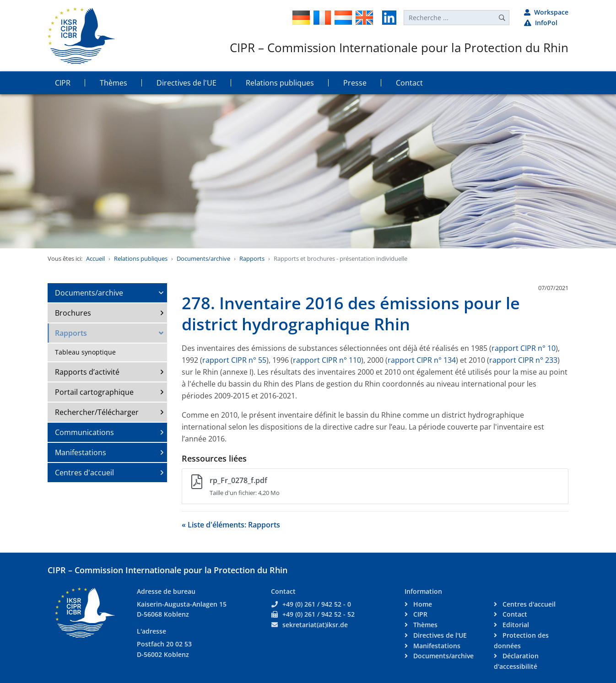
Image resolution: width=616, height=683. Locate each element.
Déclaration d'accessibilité (516, 661)
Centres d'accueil (84, 473)
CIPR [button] (63, 83)
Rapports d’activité (87, 372)
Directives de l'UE (439, 635)
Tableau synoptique (85, 352)
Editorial (515, 625)
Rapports (252, 258)
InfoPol (541, 23)
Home (422, 604)
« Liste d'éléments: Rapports (231, 525)
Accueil (95, 258)
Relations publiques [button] (280, 83)
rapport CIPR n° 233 (523, 360)
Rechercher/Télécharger (97, 412)
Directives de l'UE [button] (186, 83)
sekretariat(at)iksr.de (315, 625)
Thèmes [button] (113, 83)
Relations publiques (141, 258)
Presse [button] (355, 83)
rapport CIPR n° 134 (422, 360)
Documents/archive (203, 258)
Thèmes (424, 625)
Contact (514, 614)
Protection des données (521, 640)
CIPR (419, 614)
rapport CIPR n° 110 (327, 360)
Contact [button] (409, 83)
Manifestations (81, 452)
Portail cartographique (94, 392)
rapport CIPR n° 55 (234, 360)
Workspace (546, 12)
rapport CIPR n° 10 (524, 348)
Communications (84, 432)
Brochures (73, 313)
